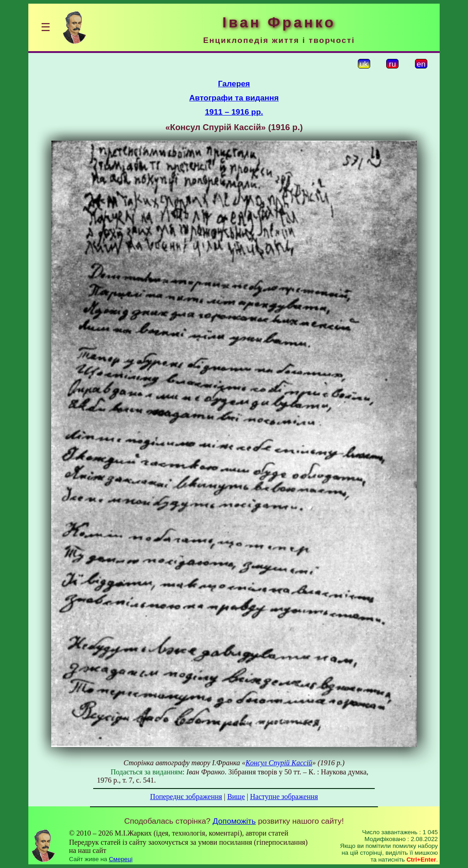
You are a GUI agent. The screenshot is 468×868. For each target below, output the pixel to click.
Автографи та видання (234, 98)
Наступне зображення (284, 797)
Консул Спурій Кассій (279, 763)
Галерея (234, 84)
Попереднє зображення (186, 797)
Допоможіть (234, 821)
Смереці (121, 859)
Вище (236, 797)
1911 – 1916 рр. (234, 112)
